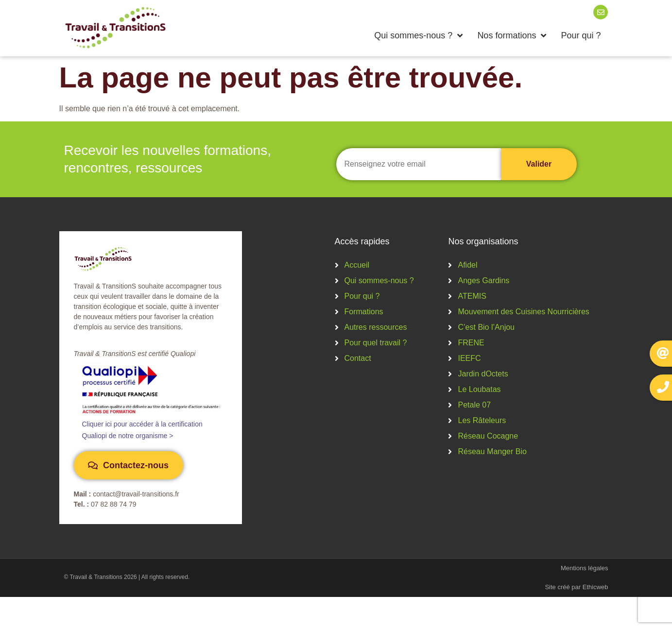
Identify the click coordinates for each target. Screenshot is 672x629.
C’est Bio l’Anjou (486, 327)
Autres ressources (376, 327)
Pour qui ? (581, 35)
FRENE (471, 343)
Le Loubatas (479, 389)
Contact (358, 358)
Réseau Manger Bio (492, 451)
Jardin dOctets (483, 374)
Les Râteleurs (482, 420)
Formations (364, 312)
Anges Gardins (483, 280)
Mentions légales (585, 568)
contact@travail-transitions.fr (136, 494)
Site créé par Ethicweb (576, 587)
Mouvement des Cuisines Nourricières (523, 312)
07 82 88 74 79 (113, 504)
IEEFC (469, 358)
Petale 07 (474, 405)
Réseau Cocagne (488, 436)
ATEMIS (472, 296)
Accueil (357, 265)
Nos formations (512, 35)
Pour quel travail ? (376, 343)
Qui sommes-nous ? (418, 35)
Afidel (467, 265)
